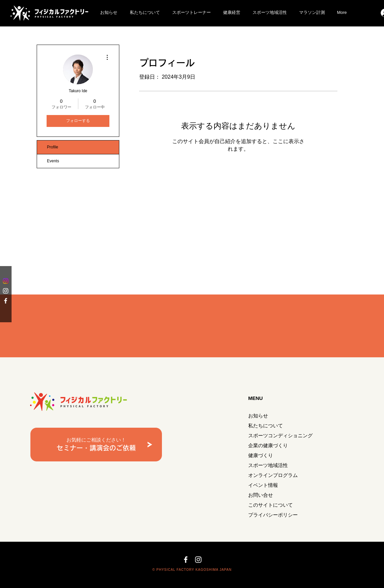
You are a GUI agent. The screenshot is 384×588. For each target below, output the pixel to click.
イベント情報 (263, 485)
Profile (53, 147)
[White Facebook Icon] (6, 301)
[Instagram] (6, 281)
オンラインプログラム (273, 475)
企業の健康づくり (268, 445)
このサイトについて (270, 505)
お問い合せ (261, 495)
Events (53, 161)
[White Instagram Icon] (6, 291)
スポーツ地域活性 (268, 465)
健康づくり (261, 455)
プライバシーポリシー (273, 515)
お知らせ (258, 416)
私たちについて (266, 426)
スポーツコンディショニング (280, 435)
